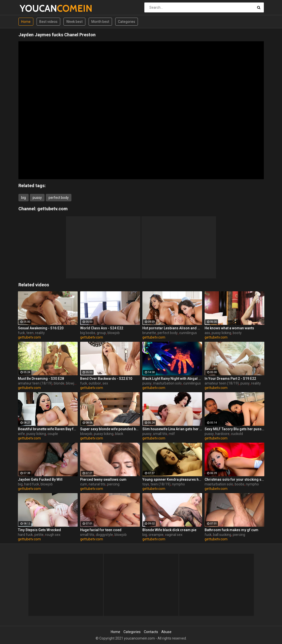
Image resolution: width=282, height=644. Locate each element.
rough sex (53, 535)
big (24, 198)
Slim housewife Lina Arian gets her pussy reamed (172, 429)
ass (207, 333)
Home (26, 22)
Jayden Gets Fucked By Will (40, 479)
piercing (113, 484)
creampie (156, 535)
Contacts (151, 632)
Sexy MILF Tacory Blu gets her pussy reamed (234, 429)
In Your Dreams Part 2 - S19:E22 (230, 379)
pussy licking (221, 333)
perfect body (59, 198)
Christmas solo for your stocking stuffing (234, 479)
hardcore (222, 434)
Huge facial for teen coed (101, 530)
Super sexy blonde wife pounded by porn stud (110, 429)
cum (84, 484)
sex (105, 383)
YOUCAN (33, 8)
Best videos (48, 22)
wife (21, 434)
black (119, 434)
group (101, 333)
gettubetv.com (53, 209)
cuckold (237, 434)
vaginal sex (174, 535)
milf (172, 434)
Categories (127, 22)
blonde (59, 383)
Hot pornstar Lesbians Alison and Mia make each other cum (172, 328)
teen (30, 333)
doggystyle (104, 535)
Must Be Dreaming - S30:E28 (41, 379)
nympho (178, 484)
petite (39, 535)
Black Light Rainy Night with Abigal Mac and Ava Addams (172, 379)
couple (53, 434)
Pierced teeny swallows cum (103, 479)
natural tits (97, 484)
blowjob (114, 333)
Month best (100, 22)
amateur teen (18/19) (35, 383)
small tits (160, 434)
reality (40, 333)
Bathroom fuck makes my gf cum (231, 530)
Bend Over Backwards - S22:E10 (106, 379)
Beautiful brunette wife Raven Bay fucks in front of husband (48, 429)
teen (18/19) (161, 484)
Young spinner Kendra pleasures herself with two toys (172, 479)
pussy (37, 198)
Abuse (166, 632)
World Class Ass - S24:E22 (102, 328)
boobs (240, 484)
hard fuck (32, 484)
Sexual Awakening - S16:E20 (41, 328)
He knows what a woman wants (229, 328)
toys (146, 484)
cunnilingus (188, 333)
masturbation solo (167, 383)
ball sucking (222, 535)
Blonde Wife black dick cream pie (169, 530)
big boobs (88, 333)
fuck (21, 333)
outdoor (95, 383)
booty (237, 333)
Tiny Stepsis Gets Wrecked (39, 530)
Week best (74, 22)
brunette (149, 333)
